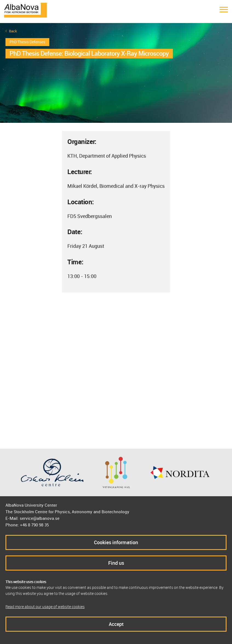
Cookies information (116, 542)
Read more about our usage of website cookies (45, 607)
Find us (116, 563)
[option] (116, 73)
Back (13, 31)
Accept (116, 624)
